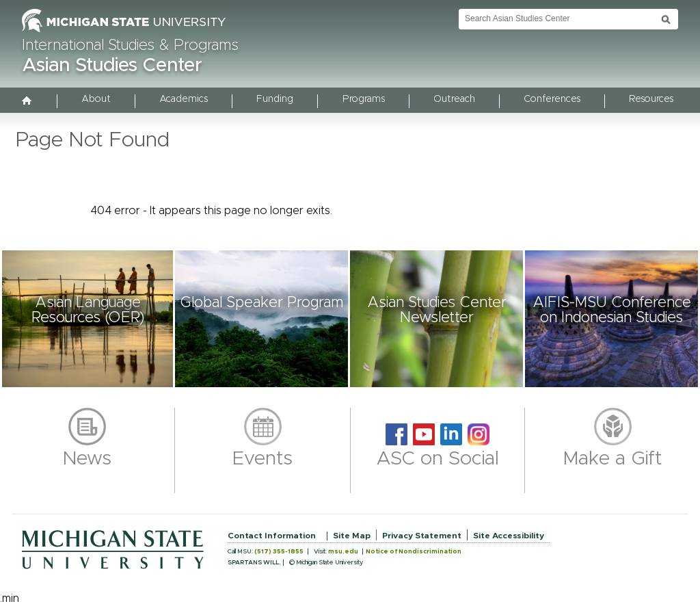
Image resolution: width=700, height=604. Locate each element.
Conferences (552, 99)
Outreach (454, 99)
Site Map (352, 536)
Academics (184, 99)
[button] (87, 319)
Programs (364, 99)
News (87, 459)
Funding (275, 99)
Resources (651, 99)
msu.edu (343, 552)
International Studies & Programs (130, 46)
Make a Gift (613, 459)
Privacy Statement (422, 536)
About (96, 99)
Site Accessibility (509, 536)
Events (262, 459)
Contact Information (272, 536)
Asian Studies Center (112, 66)
